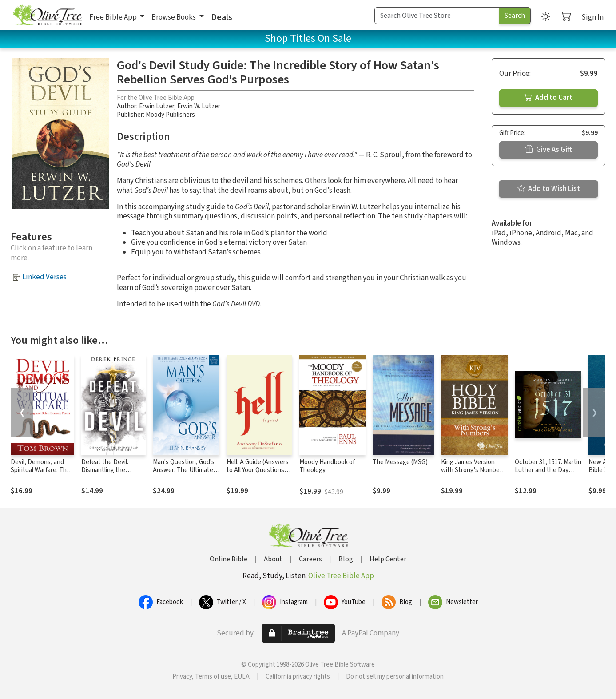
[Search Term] (437, 16)
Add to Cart (548, 98)
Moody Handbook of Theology (327, 466)
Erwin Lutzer (157, 106)
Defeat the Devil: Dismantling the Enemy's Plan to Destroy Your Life (105, 475)
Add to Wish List (549, 189)
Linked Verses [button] (44, 277)
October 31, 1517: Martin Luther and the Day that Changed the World (548, 471)
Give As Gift (549, 150)
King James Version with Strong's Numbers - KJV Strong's (473, 471)
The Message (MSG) (400, 462)
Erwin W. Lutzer (199, 106)
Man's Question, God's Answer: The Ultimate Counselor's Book (184, 471)
